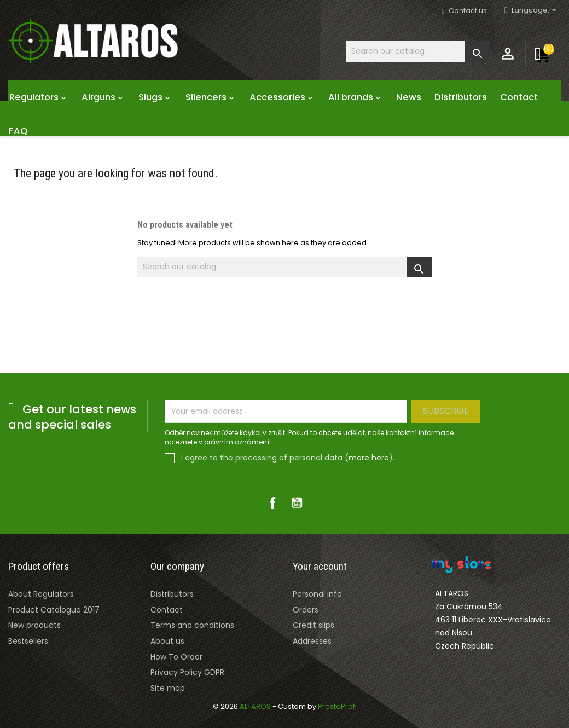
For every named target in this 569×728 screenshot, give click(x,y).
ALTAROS (256, 706)
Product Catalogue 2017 (54, 610)
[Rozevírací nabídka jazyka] (536, 11)
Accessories (282, 97)
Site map (168, 688)
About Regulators (41, 594)
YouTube (297, 502)
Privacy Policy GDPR (187, 672)
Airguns (103, 97)
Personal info (317, 594)
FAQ (18, 131)
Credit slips (313, 625)
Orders (306, 610)
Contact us (468, 11)
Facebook (272, 502)
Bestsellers (28, 641)
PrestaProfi (337, 706)
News (409, 97)
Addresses (312, 641)
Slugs (155, 97)
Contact (519, 97)
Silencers (211, 97)
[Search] (418, 51)
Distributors (461, 97)
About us (167, 641)
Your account (320, 566)
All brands (356, 97)
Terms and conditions (192, 625)
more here (369, 458)
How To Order (176, 657)
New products (34, 625)
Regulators (39, 97)
